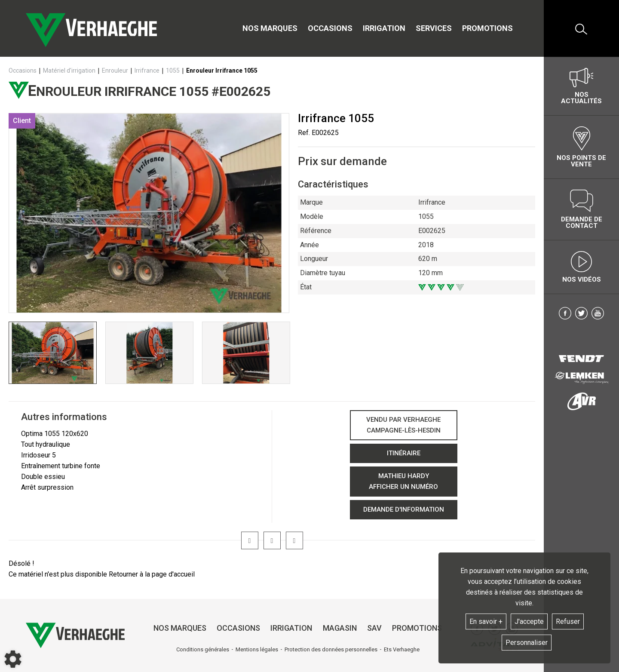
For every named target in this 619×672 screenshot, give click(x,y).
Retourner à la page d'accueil (152, 574)
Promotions (487, 28)
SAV (374, 628)
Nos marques (270, 28)
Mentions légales (257, 649)
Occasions (330, 28)
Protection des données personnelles (331, 649)
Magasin (340, 628)
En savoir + (486, 621)
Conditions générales (203, 649)
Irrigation (384, 28)
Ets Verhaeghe (402, 649)
